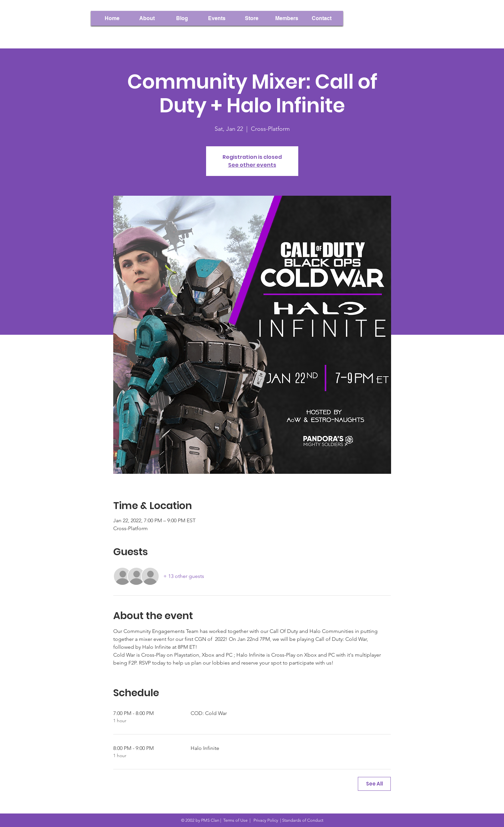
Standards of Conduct (303, 820)
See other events (252, 165)
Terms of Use (235, 820)
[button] (287, 18)
